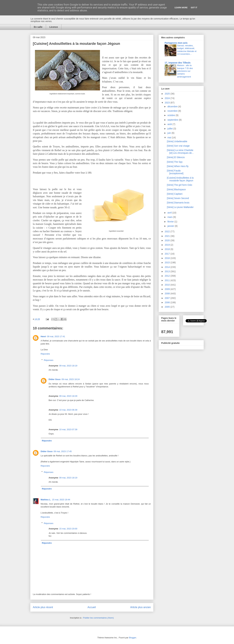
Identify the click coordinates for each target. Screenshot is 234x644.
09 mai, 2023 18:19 (68, 366)
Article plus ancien (140, 607)
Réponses (49, 360)
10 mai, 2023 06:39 (68, 410)
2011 (168, 280)
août (170, 124)
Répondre (45, 354)
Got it (194, 8)
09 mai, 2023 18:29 (68, 396)
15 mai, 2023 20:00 (68, 529)
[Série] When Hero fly (178, 166)
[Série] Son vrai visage (178, 146)
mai (169, 138)
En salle (38, 27)
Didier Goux (55, 379)
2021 (168, 236)
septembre (173, 120)
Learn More (181, 8)
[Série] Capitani (175, 194)
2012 (168, 276)
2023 (168, 103)
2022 (168, 231)
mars (170, 217)
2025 (168, 94)
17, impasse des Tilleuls (178, 63)
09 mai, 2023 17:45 (63, 451)
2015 (168, 263)
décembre (173, 106)
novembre (173, 111)
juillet (170, 129)
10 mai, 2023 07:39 (68, 429)
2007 (168, 298)
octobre (172, 115)
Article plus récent (43, 607)
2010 (168, 285)
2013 (168, 271)
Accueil (92, 607)
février (171, 222)
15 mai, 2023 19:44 (61, 500)
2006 (168, 302)
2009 (168, 289)
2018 (168, 249)
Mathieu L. (46, 500)
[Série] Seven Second (178, 198)
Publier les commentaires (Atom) (98, 618)
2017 (168, 254)
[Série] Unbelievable (177, 141)
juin (169, 133)
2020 (168, 240)
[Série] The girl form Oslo (179, 185)
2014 (168, 267)
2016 (168, 258)
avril (170, 213)
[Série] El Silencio (176, 157)
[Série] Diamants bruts (178, 203)
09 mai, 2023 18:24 (71, 379)
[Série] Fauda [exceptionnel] (175, 172)
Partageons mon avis (176, 43)
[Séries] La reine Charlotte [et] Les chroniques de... (180, 152)
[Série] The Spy (175, 162)
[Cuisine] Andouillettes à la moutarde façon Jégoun (180, 179)
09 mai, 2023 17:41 (56, 336)
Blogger (133, 638)
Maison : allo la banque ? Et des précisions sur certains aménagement (185, 71)
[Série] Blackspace (176, 189)
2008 (168, 294)
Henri (43, 336)
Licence (54, 27)
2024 (168, 98)
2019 (168, 245)
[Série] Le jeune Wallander (180, 207)
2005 (168, 307)
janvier (171, 226)
